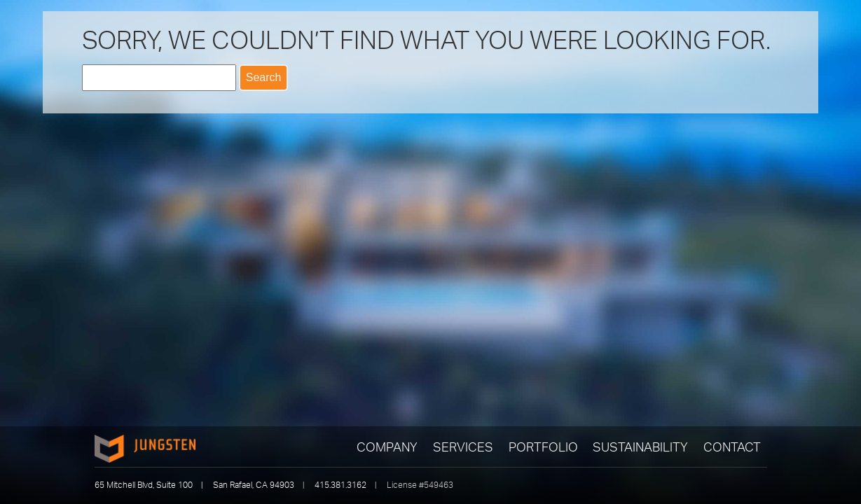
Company (387, 447)
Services (463, 447)
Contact (732, 447)
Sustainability (640, 447)
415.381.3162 (340, 485)
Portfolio (543, 447)
